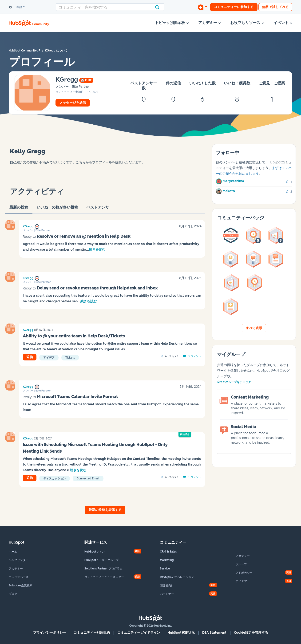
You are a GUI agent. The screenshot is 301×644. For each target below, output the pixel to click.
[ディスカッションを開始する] (202, 7)
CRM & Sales (168, 552)
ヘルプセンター (19, 560)
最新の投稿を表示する (105, 510)
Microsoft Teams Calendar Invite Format (77, 397)
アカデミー (16, 569)
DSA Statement (214, 633)
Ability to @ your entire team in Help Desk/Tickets (74, 336)
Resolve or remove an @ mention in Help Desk (84, 236)
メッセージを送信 (73, 103)
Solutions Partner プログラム (103, 569)
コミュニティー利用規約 (92, 633)
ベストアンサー (100, 209)
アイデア (49, 358)
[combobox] (110, 7)
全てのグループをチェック (234, 382)
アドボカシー (244, 573)
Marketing (167, 560)
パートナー (167, 594)
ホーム (13, 552)
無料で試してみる (275, 7)
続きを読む (97, 250)
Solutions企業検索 (21, 585)
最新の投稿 (19, 209)
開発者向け (167, 585)
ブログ (13, 594)
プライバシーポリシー (50, 633)
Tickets (70, 358)
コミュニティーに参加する (234, 7)
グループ (241, 564)
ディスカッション (55, 478)
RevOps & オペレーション (177, 577)
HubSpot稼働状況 (181, 633)
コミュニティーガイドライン (139, 633)
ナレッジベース (19, 577)
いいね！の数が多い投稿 (57, 209)
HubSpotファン (95, 552)
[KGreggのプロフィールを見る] (67, 80)
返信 (30, 357)
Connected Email (88, 478)
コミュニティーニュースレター (104, 577)
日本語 (16, 7)
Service (165, 569)
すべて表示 (254, 328)
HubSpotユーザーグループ (102, 560)
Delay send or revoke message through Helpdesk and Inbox (97, 288)
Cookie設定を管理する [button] (251, 633)
